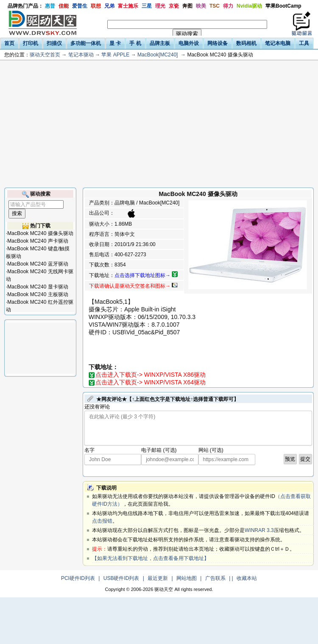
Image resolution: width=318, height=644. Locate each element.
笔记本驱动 (81, 55)
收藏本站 (247, 578)
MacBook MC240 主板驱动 (38, 294)
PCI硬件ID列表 (78, 578)
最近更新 (158, 578)
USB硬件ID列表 (121, 578)
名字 (89, 450)
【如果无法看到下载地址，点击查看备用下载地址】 (151, 558)
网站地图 (187, 578)
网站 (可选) (211, 450)
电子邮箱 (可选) (159, 450)
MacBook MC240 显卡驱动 (38, 287)
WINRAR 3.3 (259, 530)
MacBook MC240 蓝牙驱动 (38, 264)
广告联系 (215, 578)
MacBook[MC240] (158, 55)
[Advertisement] (159, 124)
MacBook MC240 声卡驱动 (38, 241)
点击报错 (102, 521)
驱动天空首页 (45, 55)
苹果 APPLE (115, 55)
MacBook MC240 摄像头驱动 (40, 233)
